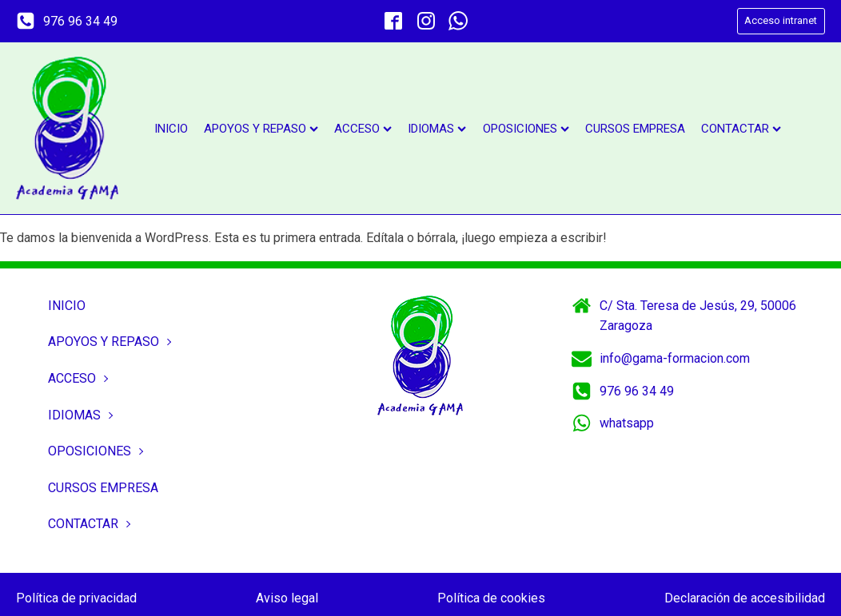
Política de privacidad (76, 598)
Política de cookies (491, 598)
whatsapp (627, 423)
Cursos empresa (635, 129)
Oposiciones (526, 129)
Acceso (363, 129)
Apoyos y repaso (261, 129)
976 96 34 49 (80, 21)
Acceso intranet (781, 20)
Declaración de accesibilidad (745, 598)
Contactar (741, 129)
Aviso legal (287, 598)
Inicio (171, 129)
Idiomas (437, 129)
